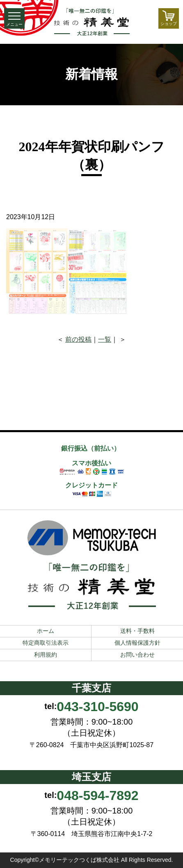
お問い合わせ (137, 655)
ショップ (169, 18)
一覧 (105, 339)
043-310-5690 (97, 707)
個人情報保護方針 (137, 643)
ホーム (46, 631)
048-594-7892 (97, 795)
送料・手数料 (137, 631)
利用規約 (46, 655)
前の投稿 (78, 339)
